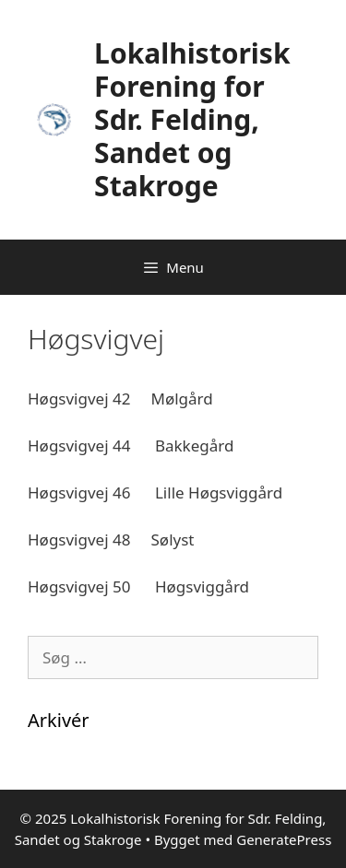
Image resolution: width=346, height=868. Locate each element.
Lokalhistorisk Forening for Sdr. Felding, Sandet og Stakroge (192, 119)
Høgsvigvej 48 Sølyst (111, 540)
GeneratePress (284, 839)
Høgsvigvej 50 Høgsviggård (138, 586)
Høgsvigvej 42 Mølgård (120, 399)
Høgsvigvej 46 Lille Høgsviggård (155, 493)
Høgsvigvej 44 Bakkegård (131, 446)
